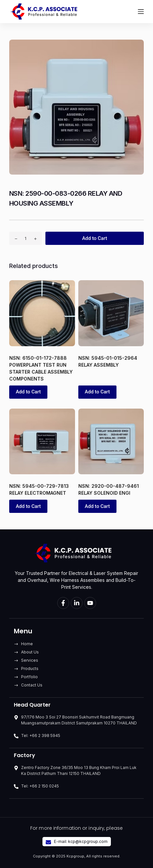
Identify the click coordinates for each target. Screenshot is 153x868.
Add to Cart (94, 238)
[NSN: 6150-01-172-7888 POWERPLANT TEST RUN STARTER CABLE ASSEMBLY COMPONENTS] (42, 313)
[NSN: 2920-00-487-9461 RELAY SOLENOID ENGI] (111, 442)
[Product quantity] (26, 238)
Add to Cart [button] (28, 392)
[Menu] (141, 12)
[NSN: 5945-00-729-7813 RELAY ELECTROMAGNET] (42, 442)
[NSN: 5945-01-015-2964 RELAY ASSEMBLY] (111, 313)
